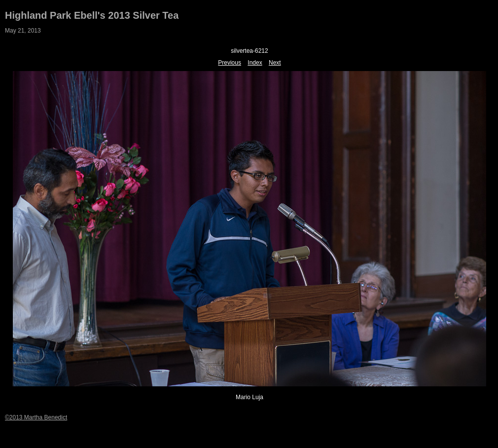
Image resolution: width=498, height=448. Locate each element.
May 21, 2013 (23, 31)
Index (255, 63)
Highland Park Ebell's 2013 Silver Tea (92, 15)
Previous (230, 63)
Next (275, 63)
